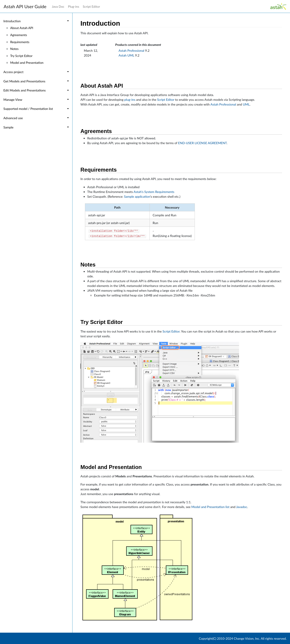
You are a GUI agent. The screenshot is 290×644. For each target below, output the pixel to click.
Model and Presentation (27, 63)
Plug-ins (74, 6)
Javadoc (242, 507)
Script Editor (91, 6)
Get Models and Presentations (24, 81)
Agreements (19, 35)
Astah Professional (131, 51)
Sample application (137, 196)
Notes (14, 49)
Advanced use (13, 118)
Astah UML (126, 55)
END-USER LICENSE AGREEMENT (202, 143)
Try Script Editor (21, 56)
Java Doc (58, 6)
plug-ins (130, 100)
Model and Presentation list (210, 507)
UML (246, 104)
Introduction (12, 21)
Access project (13, 72)
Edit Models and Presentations (25, 90)
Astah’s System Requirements (154, 192)
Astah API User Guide (25, 6)
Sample (8, 127)
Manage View (13, 100)
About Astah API (22, 28)
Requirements (20, 42)
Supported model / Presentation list (28, 109)
